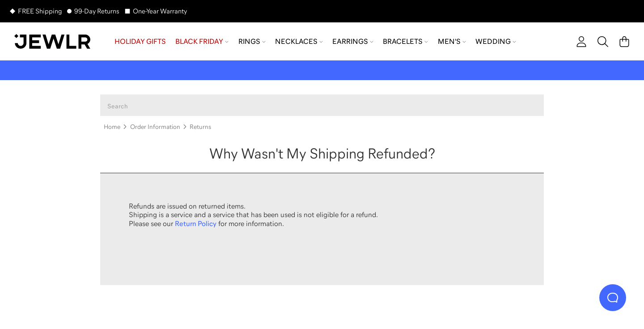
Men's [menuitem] (452, 41)
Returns (200, 127)
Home (112, 127)
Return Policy (196, 223)
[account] (581, 42)
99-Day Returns (97, 11)
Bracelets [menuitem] (405, 41)
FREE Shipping (40, 11)
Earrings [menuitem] (353, 41)
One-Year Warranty (160, 11)
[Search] (603, 42)
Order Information (155, 127)
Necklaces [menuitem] (299, 41)
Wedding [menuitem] (496, 41)
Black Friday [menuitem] (202, 41)
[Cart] (624, 42)
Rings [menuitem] (252, 41)
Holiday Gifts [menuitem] (140, 41)
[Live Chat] (613, 298)
